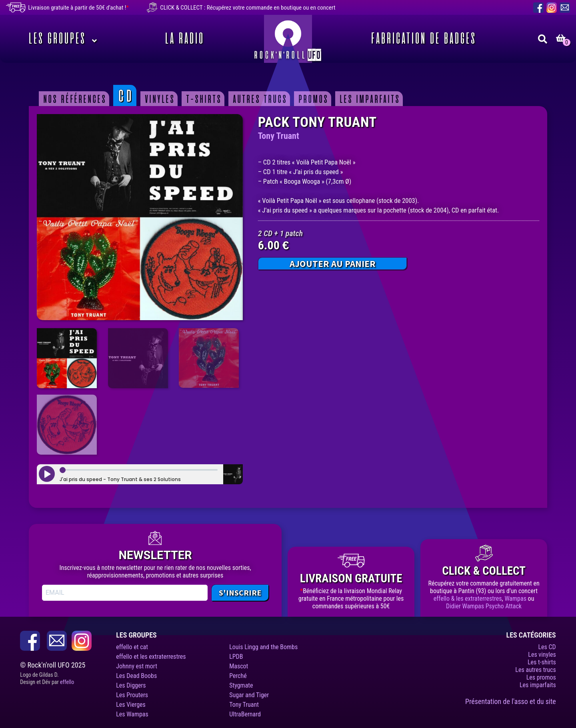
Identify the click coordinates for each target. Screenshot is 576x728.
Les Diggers (131, 685)
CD (124, 96)
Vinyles (159, 99)
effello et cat (132, 647)
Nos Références (74, 99)
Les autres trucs (535, 670)
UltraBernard (245, 714)
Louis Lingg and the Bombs (263, 647)
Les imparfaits (369, 99)
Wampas (515, 599)
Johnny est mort (137, 666)
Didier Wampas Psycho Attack (484, 606)
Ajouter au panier (333, 264)
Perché (238, 676)
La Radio (183, 39)
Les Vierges (131, 705)
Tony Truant (279, 136)
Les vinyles (542, 655)
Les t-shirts (542, 662)
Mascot (239, 666)
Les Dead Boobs (136, 676)
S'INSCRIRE (240, 593)
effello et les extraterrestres (151, 657)
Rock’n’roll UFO (288, 39)
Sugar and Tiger (249, 695)
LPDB (236, 657)
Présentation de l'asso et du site (511, 701)
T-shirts (203, 99)
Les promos (541, 677)
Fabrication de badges (422, 39)
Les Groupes (56, 39)
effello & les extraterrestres (468, 599)
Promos (312, 99)
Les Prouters (132, 695)
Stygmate (241, 685)
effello (67, 682)
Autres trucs (259, 99)
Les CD (547, 647)
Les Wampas (132, 714)
